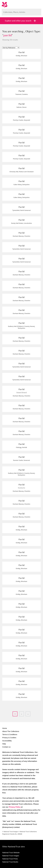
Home (5, 728)
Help (4, 744)
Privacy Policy (15, 807)
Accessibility (7, 741)
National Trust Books (10, 862)
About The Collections (11, 731)
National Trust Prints (10, 859)
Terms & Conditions (10, 734)
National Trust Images (11, 856)
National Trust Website (11, 853)
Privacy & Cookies (9, 738)
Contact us (6, 747)
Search (38, 11)
